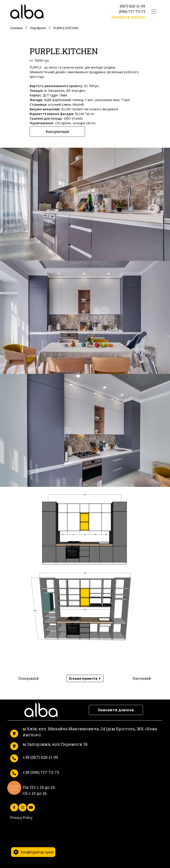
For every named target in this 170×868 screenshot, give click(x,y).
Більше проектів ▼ (85, 678)
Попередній (28, 678)
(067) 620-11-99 (132, 6)
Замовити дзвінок (128, 17)
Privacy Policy (21, 818)
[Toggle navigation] (154, 11)
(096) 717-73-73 (132, 11)
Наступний (142, 678)
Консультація (57, 132)
